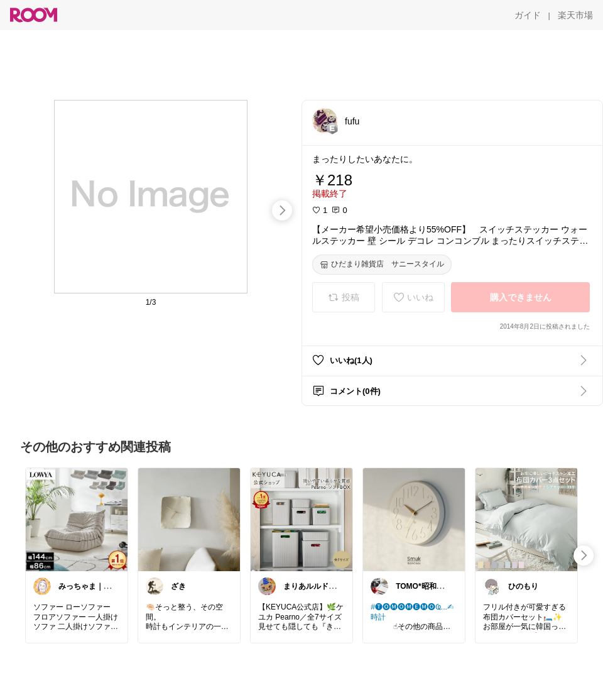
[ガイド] (528, 15)
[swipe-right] (282, 211)
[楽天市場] (575, 15)
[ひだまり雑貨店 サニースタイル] (382, 265)
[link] (77, 519)
